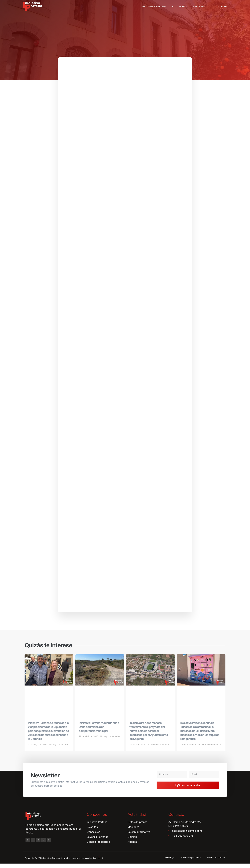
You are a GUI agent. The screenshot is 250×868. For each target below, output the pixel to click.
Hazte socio (200, 6)
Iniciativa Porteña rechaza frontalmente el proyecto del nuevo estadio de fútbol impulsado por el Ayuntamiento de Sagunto (149, 735)
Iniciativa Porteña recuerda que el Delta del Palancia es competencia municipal (99, 731)
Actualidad (180, 6)
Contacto (221, 6)
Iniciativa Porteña (154, 6)
